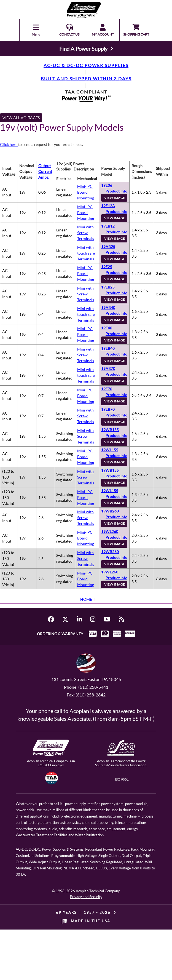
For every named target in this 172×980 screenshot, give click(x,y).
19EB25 (108, 287)
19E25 (107, 267)
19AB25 (108, 246)
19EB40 (108, 348)
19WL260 (110, 531)
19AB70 (108, 368)
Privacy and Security (86, 897)
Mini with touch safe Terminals (86, 253)
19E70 (107, 389)
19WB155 (110, 430)
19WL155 (110, 450)
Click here (9, 144)
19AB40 (108, 307)
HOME (86, 599)
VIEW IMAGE (115, 198)
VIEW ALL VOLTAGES (21, 118)
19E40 (107, 328)
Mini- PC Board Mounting (86, 192)
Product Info (116, 191)
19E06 (107, 185)
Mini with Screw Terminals (86, 233)
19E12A (108, 206)
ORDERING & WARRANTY (60, 634)
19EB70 (108, 409)
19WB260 (110, 511)
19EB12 (108, 226)
